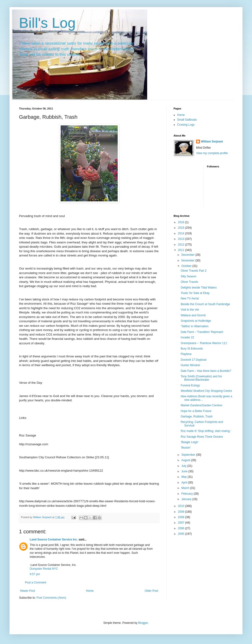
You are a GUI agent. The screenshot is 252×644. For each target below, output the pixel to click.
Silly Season (189, 276)
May (184, 477)
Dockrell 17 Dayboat (194, 360)
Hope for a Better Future (196, 411)
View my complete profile (212, 153)
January (187, 499)
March (186, 488)
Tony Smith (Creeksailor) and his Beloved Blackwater (201, 378)
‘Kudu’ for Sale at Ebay (195, 293)
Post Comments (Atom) (51, 598)
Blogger (143, 623)
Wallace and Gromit (193, 315)
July (184, 466)
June (185, 471)
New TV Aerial (190, 298)
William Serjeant (212, 142)
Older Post (151, 591)
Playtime (186, 354)
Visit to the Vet (190, 310)
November (188, 260)
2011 (182, 250)
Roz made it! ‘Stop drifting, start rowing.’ (206, 431)
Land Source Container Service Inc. (54, 540)
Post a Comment (36, 582)
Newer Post (28, 591)
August (186, 460)
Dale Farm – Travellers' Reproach (202, 332)
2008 (182, 517)
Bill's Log (47, 23)
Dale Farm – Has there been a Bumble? (206, 371)
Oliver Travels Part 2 (194, 271)
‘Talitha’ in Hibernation (195, 326)
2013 (182, 239)
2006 (182, 528)
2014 (182, 233)
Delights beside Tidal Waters (199, 288)
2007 (182, 523)
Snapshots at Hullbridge (196, 321)
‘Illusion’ (186, 448)
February (187, 494)
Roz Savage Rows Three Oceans (202, 437)
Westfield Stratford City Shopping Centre (206, 391)
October (187, 266)
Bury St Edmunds (192, 349)
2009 (182, 512)
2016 (182, 222)
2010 (182, 506)
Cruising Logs (186, 125)
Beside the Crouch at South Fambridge (205, 304)
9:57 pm (35, 574)
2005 (182, 534)
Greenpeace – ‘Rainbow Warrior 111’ (204, 343)
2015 (182, 228)
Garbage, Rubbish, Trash (197, 417)
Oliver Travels (189, 282)
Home (90, 591)
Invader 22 (187, 337)
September (189, 455)
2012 (182, 245)
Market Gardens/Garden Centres (201, 405)
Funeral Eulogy (190, 385)
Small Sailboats (187, 120)
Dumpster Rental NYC (44, 569)
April (185, 483)
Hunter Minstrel (190, 365)
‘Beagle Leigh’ (190, 442)
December (188, 255)
